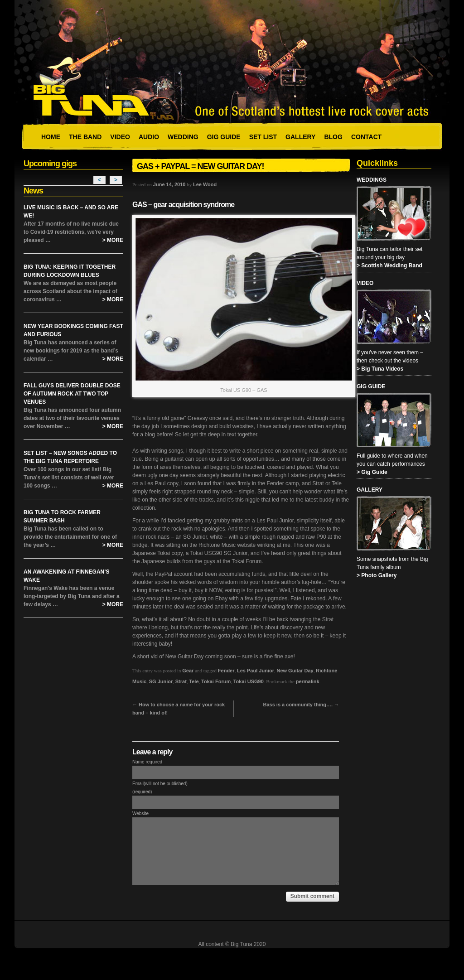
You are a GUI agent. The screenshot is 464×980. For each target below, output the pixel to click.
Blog (333, 137)
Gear (188, 671)
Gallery (300, 137)
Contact (366, 137)
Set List (263, 137)
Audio (149, 137)
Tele (194, 681)
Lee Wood (205, 184)
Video (120, 137)
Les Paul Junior (256, 671)
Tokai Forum (216, 681)
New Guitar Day (295, 671)
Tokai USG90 (249, 681)
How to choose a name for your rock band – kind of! (179, 709)
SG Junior (161, 681)
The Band (85, 137)
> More (113, 240)
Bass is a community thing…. (301, 705)
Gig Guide (224, 137)
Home (51, 137)
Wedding (183, 137)
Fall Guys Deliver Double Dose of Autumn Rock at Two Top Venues (72, 394)
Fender (226, 671)
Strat (181, 681)
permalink (308, 681)
